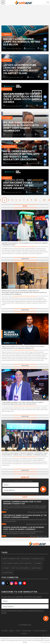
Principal (4, 631)
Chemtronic (36, 568)
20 (44, 200)
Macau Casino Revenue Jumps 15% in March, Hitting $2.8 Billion (22, 42)
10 (36, 200)
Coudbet (6, 568)
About (11, 631)
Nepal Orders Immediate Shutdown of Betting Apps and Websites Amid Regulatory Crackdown (21, 155)
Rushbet (39, 563)
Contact (24, 633)
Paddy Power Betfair (11, 559)
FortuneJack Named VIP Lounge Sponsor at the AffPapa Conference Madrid (25, 516)
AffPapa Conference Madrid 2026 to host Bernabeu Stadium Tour (22, 503)
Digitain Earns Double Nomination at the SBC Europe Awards (18, 185)
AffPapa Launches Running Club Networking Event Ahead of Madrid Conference (24, 528)
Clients (18, 631)
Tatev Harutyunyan (10, 563)
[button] (48, 2)
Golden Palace (38, 559)
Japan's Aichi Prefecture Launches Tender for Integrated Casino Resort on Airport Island (21, 69)
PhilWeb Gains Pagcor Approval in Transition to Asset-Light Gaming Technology (21, 127)
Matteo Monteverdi (20, 568)
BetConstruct (27, 563)
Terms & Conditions (40, 631)
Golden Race (7, 573)
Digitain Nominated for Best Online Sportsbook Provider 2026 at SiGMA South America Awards (23, 98)
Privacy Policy (27, 631)
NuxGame (26, 559)
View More (25, 259)
